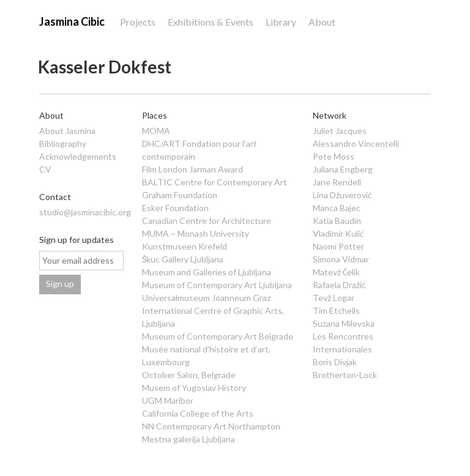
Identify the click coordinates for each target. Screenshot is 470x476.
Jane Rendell (337, 182)
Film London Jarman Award (192, 169)
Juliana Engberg (343, 169)
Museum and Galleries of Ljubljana (207, 272)
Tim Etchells (336, 311)
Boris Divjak (335, 362)
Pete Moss (334, 156)
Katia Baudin (337, 221)
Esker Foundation (175, 208)
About (322, 22)
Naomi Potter (338, 246)
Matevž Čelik (336, 272)
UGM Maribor (168, 400)
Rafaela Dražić (339, 285)
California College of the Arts (198, 413)
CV (45, 169)
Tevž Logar (334, 298)
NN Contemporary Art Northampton (211, 426)
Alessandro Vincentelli (356, 143)
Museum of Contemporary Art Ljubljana (217, 285)
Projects (138, 22)
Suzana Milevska (344, 323)
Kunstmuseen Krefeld (185, 246)
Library (281, 22)
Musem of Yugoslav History (194, 388)
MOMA (156, 131)
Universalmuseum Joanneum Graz (206, 298)
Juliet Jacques (340, 131)
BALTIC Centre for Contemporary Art (214, 182)
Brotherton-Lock (345, 375)
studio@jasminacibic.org (85, 212)
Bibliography (63, 143)
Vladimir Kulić (338, 233)
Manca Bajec (337, 208)
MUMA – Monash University (196, 233)
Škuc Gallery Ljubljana (183, 259)
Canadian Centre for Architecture (207, 221)
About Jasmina (67, 131)
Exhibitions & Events (211, 22)
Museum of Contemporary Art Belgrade (218, 336)
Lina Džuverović (342, 195)
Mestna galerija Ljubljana (188, 439)
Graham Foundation (180, 195)
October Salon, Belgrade (189, 375)
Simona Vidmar (341, 259)
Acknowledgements (78, 156)
